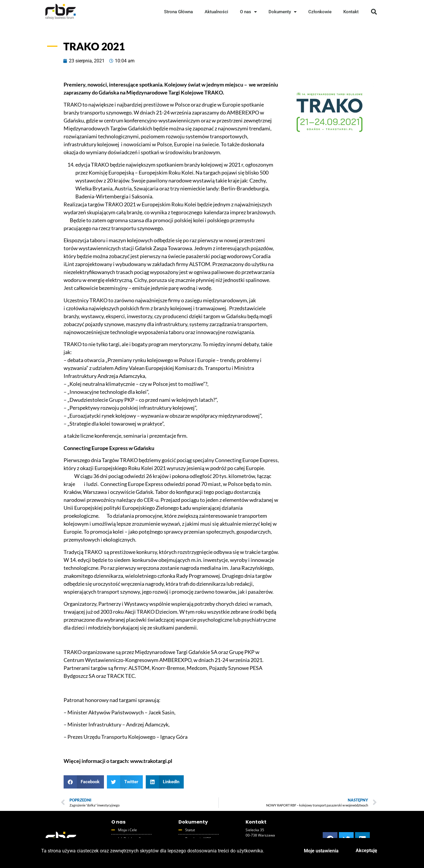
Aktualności (216, 12)
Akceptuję (366, 850)
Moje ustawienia (321, 851)
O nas (248, 12)
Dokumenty (283, 12)
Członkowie (320, 12)
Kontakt (351, 12)
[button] (374, 12)
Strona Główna (178, 12)
